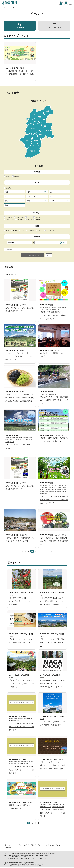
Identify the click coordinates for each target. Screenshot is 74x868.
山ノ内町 (23, 305)
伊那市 (42, 492)
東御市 (55, 307)
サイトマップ (23, 845)
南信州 (7, 205)
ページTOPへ (70, 864)
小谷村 (20, 438)
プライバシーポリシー (10, 845)
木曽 (29, 201)
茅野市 (12, 440)
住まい (30, 217)
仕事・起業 (20, 217)
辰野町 (30, 440)
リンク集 (31, 845)
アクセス (58, 845)
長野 (29, 192)
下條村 (27, 535)
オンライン (50, 230)
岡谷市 (30, 438)
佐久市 (55, 487)
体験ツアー (10, 220)
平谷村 (30, 802)
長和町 (59, 307)
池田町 (20, 719)
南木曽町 (64, 490)
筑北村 (54, 490)
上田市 (51, 307)
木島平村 (63, 535)
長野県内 (31, 230)
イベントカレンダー (54, 26)
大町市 (11, 636)
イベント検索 (20, 26)
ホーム (6, 8)
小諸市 (24, 762)
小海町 (59, 487)
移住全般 (9, 217)
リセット (64, 242)
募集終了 (17, 176)
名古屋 (15, 230)
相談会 (30, 220)
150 (48, 551)
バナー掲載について (10, 847)
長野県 (8, 188)
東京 (7, 230)
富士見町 (22, 440)
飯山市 (61, 435)
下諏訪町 (17, 440)
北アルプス (31, 196)
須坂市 (61, 485)
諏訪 (6, 201)
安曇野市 (25, 438)
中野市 (11, 595)
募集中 (8, 176)
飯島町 (7, 442)
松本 (52, 196)
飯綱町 (16, 762)
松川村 (24, 719)
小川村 (65, 485)
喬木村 (45, 494)
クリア (49, 255)
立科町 (46, 309)
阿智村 (64, 492)
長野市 (12, 438)
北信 (6, 192)
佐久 (6, 196)
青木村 (64, 307)
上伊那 (52, 201)
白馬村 (45, 490)
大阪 (23, 230)
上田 (52, 192)
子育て (38, 217)
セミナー (20, 220)
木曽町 (13, 721)
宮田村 (55, 492)
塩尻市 (51, 309)
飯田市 (59, 309)
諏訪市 (7, 440)
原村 (27, 440)
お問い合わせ (50, 845)
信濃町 (46, 307)
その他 (38, 220)
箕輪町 (55, 309)
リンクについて (40, 845)
